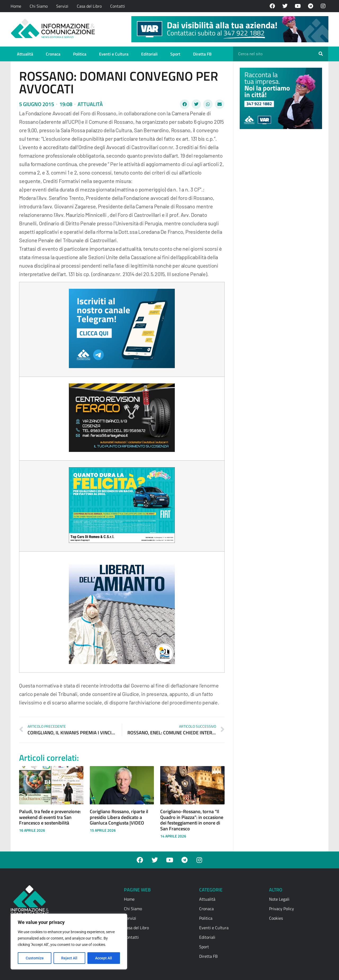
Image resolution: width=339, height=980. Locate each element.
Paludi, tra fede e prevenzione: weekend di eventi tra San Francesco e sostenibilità (50, 817)
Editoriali (149, 54)
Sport (175, 54)
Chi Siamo (39, 6)
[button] (185, 104)
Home (16, 6)
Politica (80, 54)
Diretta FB (202, 54)
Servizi (62, 6)
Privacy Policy (282, 909)
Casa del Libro (89, 6)
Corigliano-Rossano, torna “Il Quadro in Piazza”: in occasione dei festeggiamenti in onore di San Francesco (192, 820)
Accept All (104, 958)
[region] (69, 942)
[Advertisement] (279, 215)
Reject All (70, 958)
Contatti (118, 6)
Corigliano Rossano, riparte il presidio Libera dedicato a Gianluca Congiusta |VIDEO (119, 817)
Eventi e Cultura (114, 54)
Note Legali (279, 899)
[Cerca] (321, 54)
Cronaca (53, 54)
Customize (35, 958)
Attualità (25, 54)
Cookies (276, 918)
